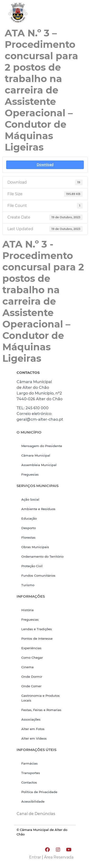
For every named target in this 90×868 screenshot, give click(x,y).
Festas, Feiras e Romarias (41, 710)
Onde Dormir (32, 677)
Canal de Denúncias (36, 814)
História (27, 610)
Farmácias (29, 763)
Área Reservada (59, 857)
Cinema (27, 667)
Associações (31, 719)
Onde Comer (31, 686)
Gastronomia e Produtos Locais (40, 698)
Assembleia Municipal (39, 465)
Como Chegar (32, 658)
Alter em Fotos (33, 729)
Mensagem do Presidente (42, 446)
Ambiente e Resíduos (38, 509)
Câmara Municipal (36, 455)
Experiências (31, 648)
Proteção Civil (32, 566)
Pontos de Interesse (37, 639)
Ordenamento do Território (42, 556)
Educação (29, 518)
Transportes (31, 773)
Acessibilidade (33, 801)
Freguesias (30, 474)
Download (45, 165)
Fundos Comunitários (38, 575)
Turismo (28, 585)
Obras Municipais (35, 547)
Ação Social (30, 499)
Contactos (29, 782)
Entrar (35, 857)
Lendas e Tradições (37, 629)
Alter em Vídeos (34, 738)
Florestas (28, 537)
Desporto (29, 528)
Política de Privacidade (39, 792)
